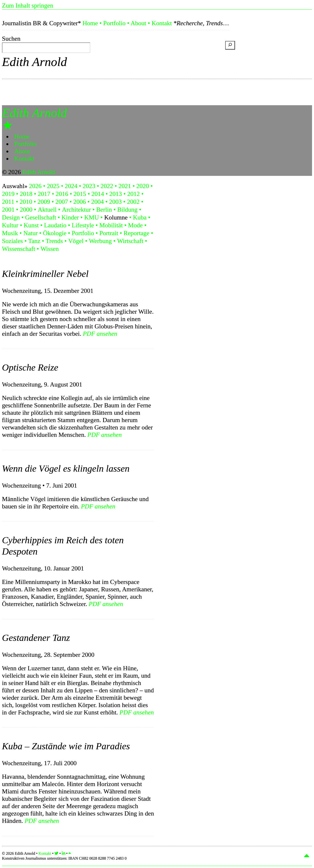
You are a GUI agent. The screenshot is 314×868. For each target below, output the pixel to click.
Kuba (140, 217)
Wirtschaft (130, 241)
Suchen (11, 39)
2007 (62, 202)
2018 (26, 194)
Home (90, 23)
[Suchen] (230, 45)
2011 (8, 202)
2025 (53, 186)
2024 (71, 186)
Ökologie (55, 233)
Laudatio (55, 225)
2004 (98, 202)
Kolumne (116, 217)
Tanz (34, 241)
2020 (143, 186)
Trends (54, 241)
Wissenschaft (19, 249)
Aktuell (47, 210)
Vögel (76, 241)
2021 (125, 186)
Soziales (12, 241)
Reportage (137, 233)
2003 (115, 202)
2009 (44, 202)
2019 (8, 194)
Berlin (104, 210)
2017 (44, 194)
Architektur (76, 210)
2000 (26, 210)
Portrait (109, 233)
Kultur (10, 225)
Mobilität (111, 225)
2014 (98, 194)
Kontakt (162, 23)
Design (11, 217)
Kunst (31, 225)
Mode (135, 225)
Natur (30, 233)
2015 (80, 194)
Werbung (100, 241)
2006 (80, 202)
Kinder (70, 217)
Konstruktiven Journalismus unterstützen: (64, 858)
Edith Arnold (34, 62)
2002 (133, 202)
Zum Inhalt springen (28, 6)
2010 (26, 202)
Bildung (127, 210)
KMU (92, 217)
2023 (89, 186)
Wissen (50, 249)
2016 (62, 194)
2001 (8, 210)
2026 (35, 186)
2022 (107, 186)
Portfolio (114, 23)
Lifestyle (83, 225)
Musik (10, 233)
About (138, 23)
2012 (134, 194)
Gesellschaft (41, 217)
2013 (116, 194)
